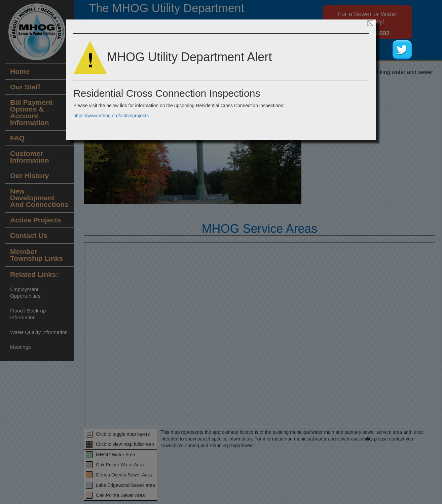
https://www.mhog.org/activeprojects (111, 116)
